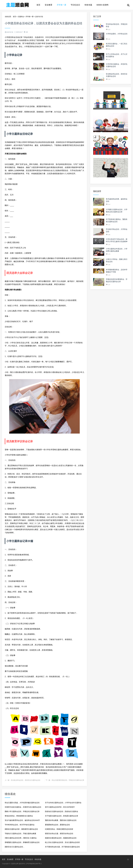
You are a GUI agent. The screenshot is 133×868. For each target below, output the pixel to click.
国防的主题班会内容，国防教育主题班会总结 (21, 829)
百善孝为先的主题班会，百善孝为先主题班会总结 (23, 807)
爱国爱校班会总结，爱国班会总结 (57, 825)
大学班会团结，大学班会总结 (117, 34)
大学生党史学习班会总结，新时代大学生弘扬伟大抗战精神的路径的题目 (117, 241)
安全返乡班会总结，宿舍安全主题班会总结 (26, 780)
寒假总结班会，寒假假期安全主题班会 (19, 816)
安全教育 (49, 5)
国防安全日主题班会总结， (15, 847)
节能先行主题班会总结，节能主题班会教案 (20, 834)
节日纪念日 (75, 5)
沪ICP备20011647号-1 (34, 864)
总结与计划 (39, 17)
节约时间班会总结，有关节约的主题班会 (20, 825)
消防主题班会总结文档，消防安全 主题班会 (21, 838)
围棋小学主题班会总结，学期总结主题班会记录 (22, 811)
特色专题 (88, 5)
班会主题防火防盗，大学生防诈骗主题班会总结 (22, 803)
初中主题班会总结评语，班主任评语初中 (60, 807)
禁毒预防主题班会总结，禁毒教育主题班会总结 (22, 842)
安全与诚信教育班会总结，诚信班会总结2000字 (22, 820)
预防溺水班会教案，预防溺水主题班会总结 (61, 820)
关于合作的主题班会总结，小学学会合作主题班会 (63, 803)
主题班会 (21, 17)
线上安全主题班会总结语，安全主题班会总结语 (62, 842)
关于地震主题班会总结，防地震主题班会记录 (62, 816)
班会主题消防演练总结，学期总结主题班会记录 (68, 780)
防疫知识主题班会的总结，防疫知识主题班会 (62, 811)
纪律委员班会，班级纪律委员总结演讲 (59, 829)
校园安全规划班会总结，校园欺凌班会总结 (61, 838)
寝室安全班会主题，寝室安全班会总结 (59, 834)
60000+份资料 (103, 5)
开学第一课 (61, 5)
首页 (38, 5)
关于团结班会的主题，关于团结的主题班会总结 (62, 847)
